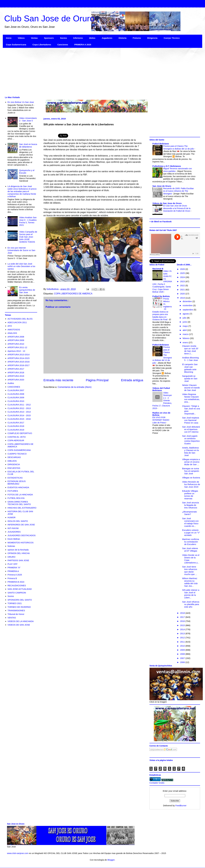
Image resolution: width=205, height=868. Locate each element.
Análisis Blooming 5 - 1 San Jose (190, 359)
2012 (183, 638)
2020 (183, 294)
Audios (11, 383)
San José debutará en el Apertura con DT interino (191, 429)
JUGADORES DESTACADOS (22, 535)
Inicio (9, 38)
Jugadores (107, 38)
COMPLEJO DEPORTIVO (20, 433)
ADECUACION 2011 (17, 322)
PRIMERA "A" (14, 568)
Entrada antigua (132, 380)
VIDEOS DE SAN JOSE (19, 625)
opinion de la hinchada (18, 550)
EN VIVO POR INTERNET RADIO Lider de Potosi (161, 420)
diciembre (188, 301)
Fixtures (137, 38)
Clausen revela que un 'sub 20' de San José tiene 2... (190, 350)
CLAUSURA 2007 (16, 390)
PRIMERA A (13, 571)
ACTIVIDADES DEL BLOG (20, 319)
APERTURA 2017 (16, 369)
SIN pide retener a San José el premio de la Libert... (191, 594)
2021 (183, 290)
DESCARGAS (14, 457)
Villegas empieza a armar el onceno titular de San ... (191, 462)
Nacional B (158, 269)
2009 (183, 650)
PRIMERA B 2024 (16, 582)
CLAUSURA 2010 (16, 401)
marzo (186, 334)
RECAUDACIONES (17, 585)
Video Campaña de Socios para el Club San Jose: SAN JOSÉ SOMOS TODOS (28, 237)
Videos (21, 38)
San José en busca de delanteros (28, 145)
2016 (183, 621)
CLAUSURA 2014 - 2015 (19, 415)
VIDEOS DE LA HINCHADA (21, 621)
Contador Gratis (157, 783)
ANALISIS (12, 333)
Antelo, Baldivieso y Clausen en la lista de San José (190, 451)
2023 (183, 281)
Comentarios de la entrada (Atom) (75, 387)
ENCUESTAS (14, 468)
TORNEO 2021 (15, 603)
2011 (183, 642)
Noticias (11, 546)
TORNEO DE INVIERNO (19, 607)
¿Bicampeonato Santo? (190, 513)
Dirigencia (152, 38)
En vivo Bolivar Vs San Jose (21, 102)
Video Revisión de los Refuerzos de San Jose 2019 (191, 484)
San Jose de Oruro (162, 186)
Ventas (34, 38)
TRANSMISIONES (16, 610)
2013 (183, 633)
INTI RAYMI (13, 528)
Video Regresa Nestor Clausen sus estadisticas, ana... (191, 398)
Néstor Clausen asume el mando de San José (191, 388)
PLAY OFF (13, 564)
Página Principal (97, 380)
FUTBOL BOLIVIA (16, 498)
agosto (186, 314)
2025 (183, 273)
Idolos (92, 38)
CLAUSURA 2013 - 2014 (19, 412)
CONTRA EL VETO (17, 437)
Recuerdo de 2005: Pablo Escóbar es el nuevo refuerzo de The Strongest (178, 191)
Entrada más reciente (58, 380)
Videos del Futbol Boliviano (161, 389)
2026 (183, 269)
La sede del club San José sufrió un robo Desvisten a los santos (21, 266)
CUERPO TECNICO (17, 454)
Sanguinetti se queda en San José (190, 379)
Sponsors (49, 38)
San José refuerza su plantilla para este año (191, 604)
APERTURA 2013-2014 (19, 355)
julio (185, 318)
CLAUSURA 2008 (16, 394)
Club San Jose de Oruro (49, 18)
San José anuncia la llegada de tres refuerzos (190, 505)
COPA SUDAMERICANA (19, 450)
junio (185, 322)
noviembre (188, 305)
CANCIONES (14, 387)
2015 (183, 625)
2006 (183, 662)
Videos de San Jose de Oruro (167, 203)
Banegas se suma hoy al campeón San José (191, 471)
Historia (123, 38)
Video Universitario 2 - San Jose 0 (28, 119)
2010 (183, 646)
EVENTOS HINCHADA (18, 487)
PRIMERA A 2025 (83, 45)
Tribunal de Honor (16, 614)
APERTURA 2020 (16, 380)
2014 (183, 629)
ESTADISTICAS (15, 478)
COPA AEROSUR (16, 440)
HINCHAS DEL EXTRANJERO (22, 508)
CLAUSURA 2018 (16, 426)
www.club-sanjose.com (18, 853)
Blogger (111, 860)
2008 (183, 654)
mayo (186, 326)
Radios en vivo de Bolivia (161, 414)
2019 (183, 298)
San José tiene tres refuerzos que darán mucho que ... (190, 570)
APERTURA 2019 (16, 376)
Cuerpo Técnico (172, 38)
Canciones (63, 45)
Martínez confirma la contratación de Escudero (191, 542)
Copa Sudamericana (16, 45)
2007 (183, 658)
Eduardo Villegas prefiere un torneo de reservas (190, 495)
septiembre (188, 310)
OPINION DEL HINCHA (19, 553)
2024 (183, 277)
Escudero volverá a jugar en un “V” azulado (191, 533)
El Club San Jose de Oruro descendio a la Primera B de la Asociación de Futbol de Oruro (177, 208)
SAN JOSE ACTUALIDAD (20, 589)
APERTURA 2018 (16, 372)
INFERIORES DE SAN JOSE (21, 525)
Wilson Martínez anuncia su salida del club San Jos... (190, 582)
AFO (10, 326)
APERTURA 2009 (16, 340)
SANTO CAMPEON (17, 593)
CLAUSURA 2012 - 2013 (19, 408)
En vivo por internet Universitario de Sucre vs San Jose (21, 250)
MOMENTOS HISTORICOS (21, 543)
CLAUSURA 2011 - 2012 (19, 405)
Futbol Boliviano (161, 144)
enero (186, 342)
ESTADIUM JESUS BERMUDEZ (17, 482)
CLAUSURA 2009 (16, 397)
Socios (63, 38)
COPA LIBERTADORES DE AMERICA (73, 294)
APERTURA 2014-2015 (19, 358)
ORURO (11, 557)
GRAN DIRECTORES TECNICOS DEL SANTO (19, 503)
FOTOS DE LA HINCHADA (20, 495)
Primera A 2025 (15, 575)
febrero (186, 338)
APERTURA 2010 (16, 344)
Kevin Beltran (14, 539)
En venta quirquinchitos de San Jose (27, 290)
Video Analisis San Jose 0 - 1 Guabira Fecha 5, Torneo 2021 (28, 221)
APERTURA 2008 (16, 337)
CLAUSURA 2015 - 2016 (19, 419)
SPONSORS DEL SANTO (20, 600)
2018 (183, 613)
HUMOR (12, 517)
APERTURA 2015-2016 (19, 362)
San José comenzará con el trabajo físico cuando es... (190, 522)
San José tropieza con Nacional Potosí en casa (191, 420)
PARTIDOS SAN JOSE (18, 560)
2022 (183, 285)
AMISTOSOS (14, 330)
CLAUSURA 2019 (16, 430)
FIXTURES (13, 491)
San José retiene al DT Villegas (190, 550)
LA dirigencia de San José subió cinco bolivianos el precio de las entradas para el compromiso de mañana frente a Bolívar (22, 191)
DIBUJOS (12, 461)
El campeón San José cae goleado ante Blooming (190, 368)
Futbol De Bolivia (161, 296)
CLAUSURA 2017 (16, 423)
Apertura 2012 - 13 (16, 351)
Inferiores (78, 38)
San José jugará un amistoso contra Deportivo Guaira (191, 440)
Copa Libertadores (42, 45)
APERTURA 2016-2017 (19, 365)
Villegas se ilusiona (191, 478)
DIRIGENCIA (14, 464)
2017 (183, 617)
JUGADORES (14, 532)
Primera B (12, 578)
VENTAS (12, 618)
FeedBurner (181, 805)
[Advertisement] (87, 72)
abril (185, 330)
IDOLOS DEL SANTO (18, 521)
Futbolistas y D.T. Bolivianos (167, 166)
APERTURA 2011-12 (17, 347)
